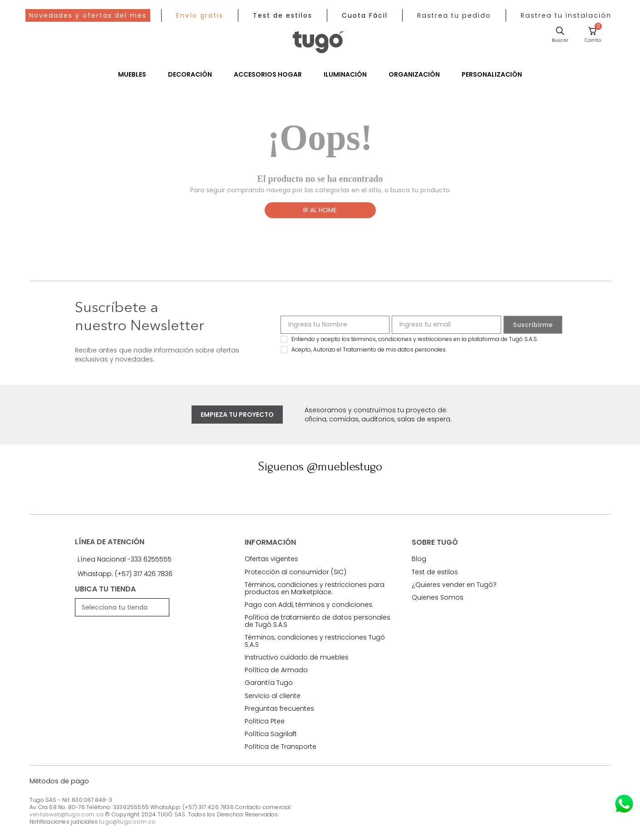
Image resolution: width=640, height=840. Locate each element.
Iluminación (345, 74)
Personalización (492, 74)
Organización (414, 74)
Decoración (190, 74)
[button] (454, 15)
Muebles (132, 74)
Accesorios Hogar (268, 74)
